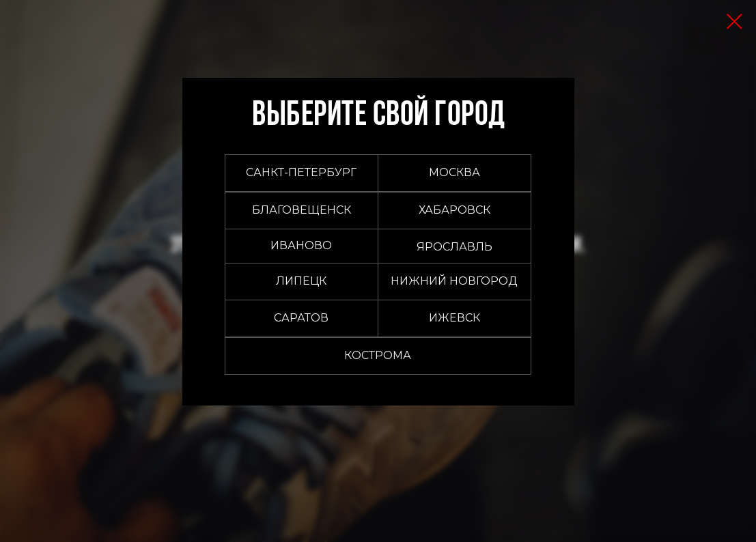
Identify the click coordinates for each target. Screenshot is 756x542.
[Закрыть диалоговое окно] (734, 22)
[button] (454, 173)
